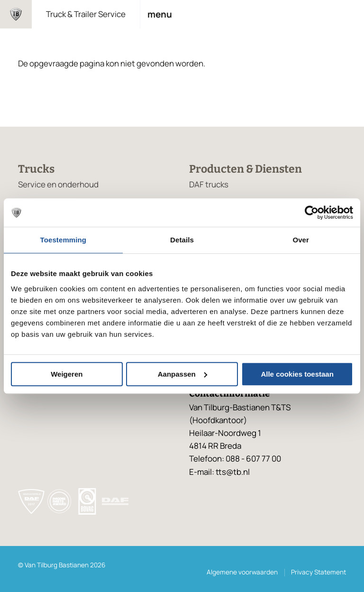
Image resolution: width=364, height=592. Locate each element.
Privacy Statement (318, 572)
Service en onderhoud (58, 184)
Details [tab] (182, 240)
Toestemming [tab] (64, 240)
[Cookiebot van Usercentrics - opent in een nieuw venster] (312, 213)
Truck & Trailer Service (86, 14)
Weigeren (67, 374)
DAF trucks (209, 184)
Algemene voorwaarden (242, 572)
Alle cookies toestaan (297, 374)
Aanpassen (182, 374)
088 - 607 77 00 (253, 458)
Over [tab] (301, 240)
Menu (160, 14)
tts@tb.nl (233, 472)
